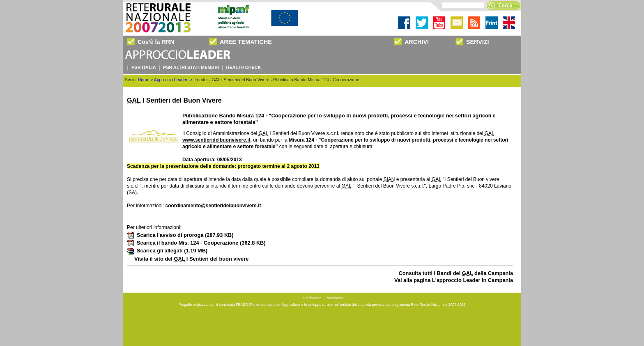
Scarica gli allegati (167, 251)
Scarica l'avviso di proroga (180, 235)
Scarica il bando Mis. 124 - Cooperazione (196, 243)
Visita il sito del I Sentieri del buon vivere (191, 259)
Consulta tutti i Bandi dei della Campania (456, 273)
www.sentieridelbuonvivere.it (216, 140)
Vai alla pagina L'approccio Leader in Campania (454, 280)
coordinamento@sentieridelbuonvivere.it (213, 206)
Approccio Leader (171, 80)
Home (144, 80)
